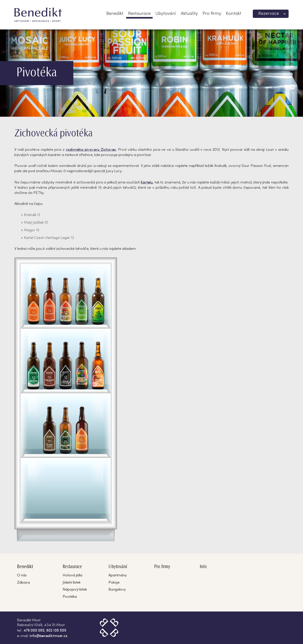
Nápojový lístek (75, 590)
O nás (22, 575)
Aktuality (189, 14)
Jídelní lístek (72, 583)
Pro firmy (212, 14)
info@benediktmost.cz (48, 635)
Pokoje (114, 583)
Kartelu (147, 182)
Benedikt (115, 14)
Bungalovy (117, 590)
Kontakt (234, 14)
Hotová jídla (72, 575)
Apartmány (118, 575)
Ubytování (166, 14)
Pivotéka (70, 597)
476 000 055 (34, 630)
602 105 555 (56, 630)
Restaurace (139, 14)
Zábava (23, 583)
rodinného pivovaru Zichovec (91, 149)
